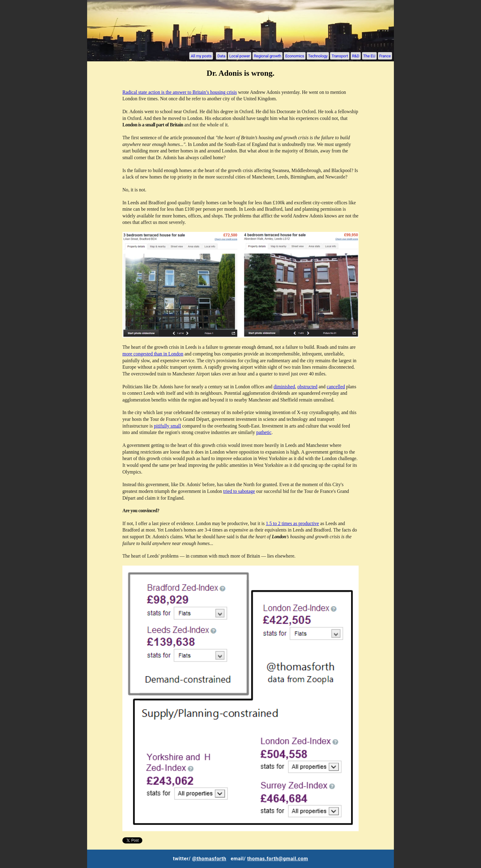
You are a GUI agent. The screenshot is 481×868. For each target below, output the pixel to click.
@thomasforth (209, 859)
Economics (295, 56)
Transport (340, 56)
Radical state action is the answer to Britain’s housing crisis (180, 92)
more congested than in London (153, 354)
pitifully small (167, 426)
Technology (318, 56)
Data (221, 56)
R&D (356, 56)
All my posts (201, 56)
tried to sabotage (239, 491)
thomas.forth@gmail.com (278, 859)
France (385, 56)
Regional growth (268, 56)
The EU (369, 56)
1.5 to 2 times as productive (292, 523)
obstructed (307, 387)
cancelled (336, 387)
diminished (284, 387)
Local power (239, 56)
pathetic (264, 432)
